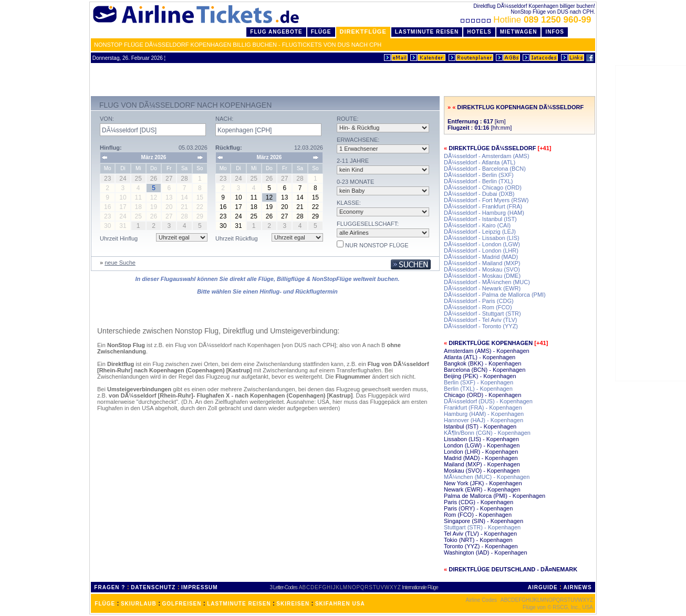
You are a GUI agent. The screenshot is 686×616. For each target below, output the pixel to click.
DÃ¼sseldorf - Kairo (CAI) (477, 225)
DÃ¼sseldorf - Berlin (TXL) (478, 181)
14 (300, 197)
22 (315, 207)
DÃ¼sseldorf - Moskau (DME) (482, 276)
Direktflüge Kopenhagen (491, 343)
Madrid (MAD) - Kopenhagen (481, 458)
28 (300, 216)
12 (269, 197)
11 (254, 197)
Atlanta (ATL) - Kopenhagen (480, 357)
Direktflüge (363, 32)
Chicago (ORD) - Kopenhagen (482, 395)
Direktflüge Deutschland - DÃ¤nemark (513, 569)
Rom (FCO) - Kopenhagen (478, 515)
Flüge (321, 32)
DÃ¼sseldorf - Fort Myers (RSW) (486, 200)
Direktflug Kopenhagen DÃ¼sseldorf (520, 107)
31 (238, 226)
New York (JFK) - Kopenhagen (483, 483)
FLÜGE (105, 604)
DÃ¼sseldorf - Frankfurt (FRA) (483, 206)
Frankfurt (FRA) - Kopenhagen (483, 408)
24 (238, 216)
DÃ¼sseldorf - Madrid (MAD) (481, 257)
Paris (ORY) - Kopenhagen (478, 508)
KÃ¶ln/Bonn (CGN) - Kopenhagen (487, 433)
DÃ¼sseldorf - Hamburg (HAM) (484, 213)
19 (269, 207)
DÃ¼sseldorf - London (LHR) (481, 250)
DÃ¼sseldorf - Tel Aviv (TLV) (480, 320)
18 (254, 207)
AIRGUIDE (543, 587)
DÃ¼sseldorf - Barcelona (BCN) (485, 169)
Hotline (527, 20)
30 (223, 226)
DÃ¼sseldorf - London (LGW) (482, 244)
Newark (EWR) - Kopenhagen (482, 489)
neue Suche (120, 263)
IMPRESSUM (200, 587)
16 (223, 207)
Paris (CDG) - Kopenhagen (479, 502)
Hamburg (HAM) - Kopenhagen (484, 414)
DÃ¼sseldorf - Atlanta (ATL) (480, 162)
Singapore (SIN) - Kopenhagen (484, 521)
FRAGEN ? (110, 587)
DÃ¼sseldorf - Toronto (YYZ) (481, 326)
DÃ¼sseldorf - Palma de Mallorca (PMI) (495, 295)
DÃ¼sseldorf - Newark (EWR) (482, 288)
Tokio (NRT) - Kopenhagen (478, 540)
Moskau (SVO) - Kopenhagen (482, 471)
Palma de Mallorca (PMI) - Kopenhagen (495, 496)
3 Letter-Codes (284, 587)
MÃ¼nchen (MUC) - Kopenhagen (487, 477)
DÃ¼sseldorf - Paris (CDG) (479, 301)
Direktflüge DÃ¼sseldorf (492, 148)
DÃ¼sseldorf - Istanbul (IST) (480, 219)
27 (284, 216)
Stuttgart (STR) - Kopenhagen (482, 527)
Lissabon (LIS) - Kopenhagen (481, 439)
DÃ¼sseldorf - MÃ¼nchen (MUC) (487, 282)
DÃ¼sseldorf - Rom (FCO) (478, 307)
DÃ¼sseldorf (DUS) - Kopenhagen (488, 401)
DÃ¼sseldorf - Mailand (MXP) (482, 263)
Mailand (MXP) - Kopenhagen (482, 464)
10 (238, 197)
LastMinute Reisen (427, 32)
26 (269, 216)
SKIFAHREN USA (340, 604)
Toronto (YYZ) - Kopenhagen (481, 546)
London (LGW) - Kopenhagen (482, 445)
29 (315, 216)
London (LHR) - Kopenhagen (481, 452)
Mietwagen (519, 32)
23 (223, 216)
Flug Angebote (276, 32)
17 (238, 207)
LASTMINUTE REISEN (239, 604)
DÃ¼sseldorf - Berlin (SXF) (479, 175)
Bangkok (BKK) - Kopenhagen (482, 363)
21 (300, 207)
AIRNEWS (577, 587)
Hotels (479, 32)
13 (284, 197)
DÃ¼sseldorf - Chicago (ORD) (483, 187)
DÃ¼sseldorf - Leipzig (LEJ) (480, 232)
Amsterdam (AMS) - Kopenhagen (487, 351)
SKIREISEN (293, 604)
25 (254, 216)
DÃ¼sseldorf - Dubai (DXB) (479, 194)
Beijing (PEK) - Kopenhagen (480, 376)
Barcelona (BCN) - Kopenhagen (485, 370)
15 (315, 197)
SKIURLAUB (139, 604)
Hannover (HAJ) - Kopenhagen (484, 420)
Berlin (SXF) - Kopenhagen (479, 382)
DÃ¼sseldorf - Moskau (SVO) (482, 269)
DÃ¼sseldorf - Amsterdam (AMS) (487, 156)
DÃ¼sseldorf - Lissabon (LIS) (482, 238)
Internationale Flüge (420, 587)
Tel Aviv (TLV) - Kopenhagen (480, 534)
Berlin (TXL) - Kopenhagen (478, 389)
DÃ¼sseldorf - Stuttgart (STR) (482, 314)
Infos (555, 32)
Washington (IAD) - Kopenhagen (486, 552)
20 (284, 207)
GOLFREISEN (182, 604)
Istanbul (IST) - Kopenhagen (480, 426)
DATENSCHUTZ (153, 587)
